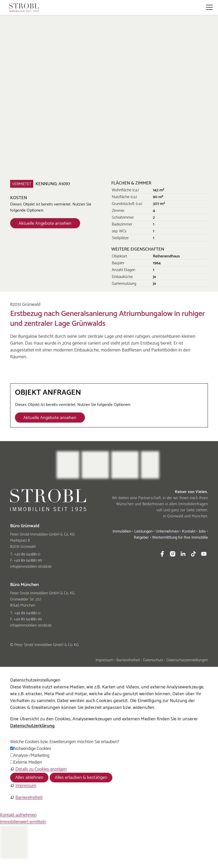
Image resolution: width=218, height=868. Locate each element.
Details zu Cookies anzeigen (41, 769)
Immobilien (122, 531)
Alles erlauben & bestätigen (81, 778)
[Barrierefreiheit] (26, 798)
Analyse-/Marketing (31, 756)
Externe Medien (28, 762)
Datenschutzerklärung (32, 726)
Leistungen (143, 531)
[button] (209, 7)
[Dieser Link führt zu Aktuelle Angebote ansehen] (45, 223)
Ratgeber (141, 537)
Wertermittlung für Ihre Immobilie (180, 537)
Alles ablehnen (29, 778)
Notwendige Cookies (32, 749)
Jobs (202, 531)
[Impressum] (23, 786)
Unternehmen (167, 531)
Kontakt (189, 531)
